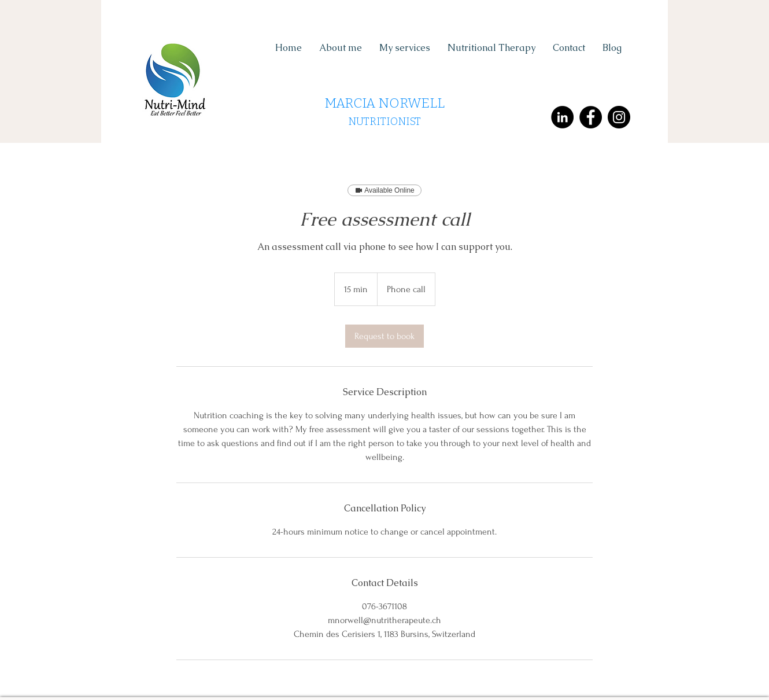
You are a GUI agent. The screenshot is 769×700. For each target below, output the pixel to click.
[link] (384, 336)
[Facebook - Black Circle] (591, 117)
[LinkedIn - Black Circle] (562, 117)
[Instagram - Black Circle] (619, 117)
